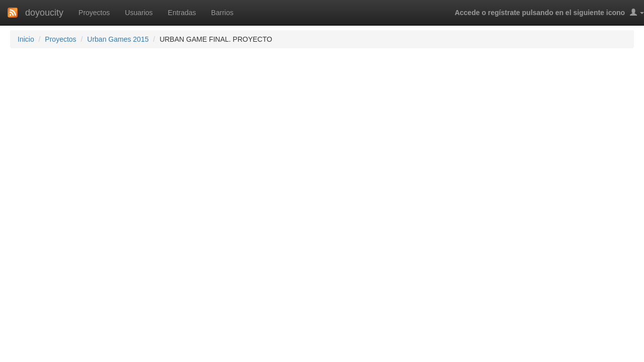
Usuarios (139, 13)
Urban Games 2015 (118, 39)
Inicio (26, 39)
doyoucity (44, 13)
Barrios (222, 13)
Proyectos (94, 13)
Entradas (182, 13)
